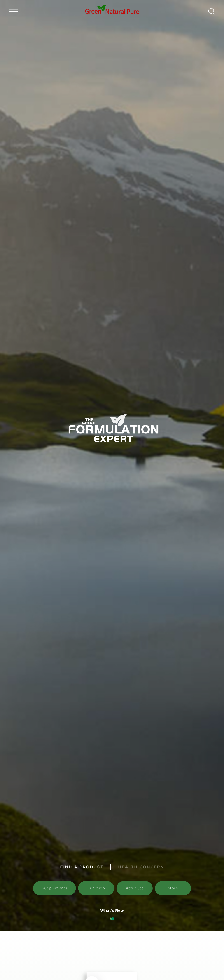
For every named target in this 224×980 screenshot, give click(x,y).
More (173, 888)
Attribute (135, 888)
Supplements (54, 888)
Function (96, 888)
